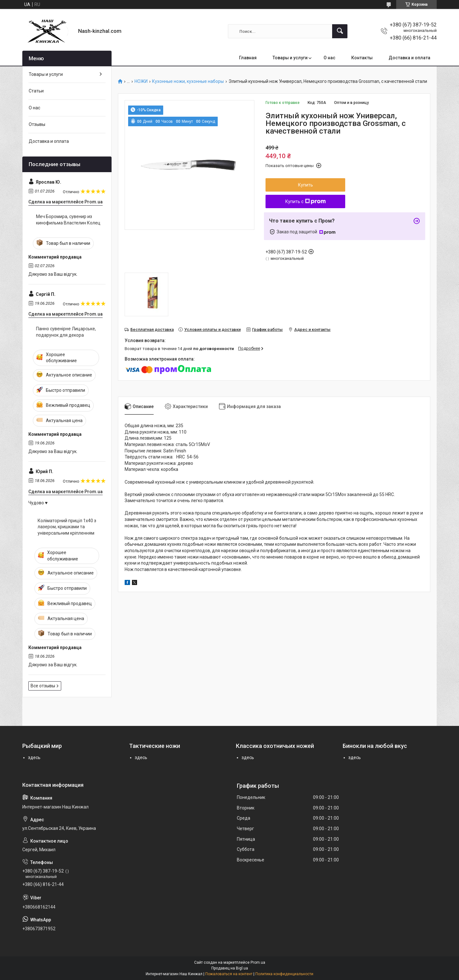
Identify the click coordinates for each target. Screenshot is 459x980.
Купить (306, 185)
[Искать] (340, 31)
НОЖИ (141, 81)
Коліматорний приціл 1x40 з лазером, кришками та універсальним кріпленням (67, 527)
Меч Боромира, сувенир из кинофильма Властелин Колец (68, 220)
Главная (248, 58)
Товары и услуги (290, 58)
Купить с (306, 201)
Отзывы (37, 124)
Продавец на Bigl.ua (230, 968)
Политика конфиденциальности (284, 974)
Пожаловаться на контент (229, 974)
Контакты (362, 58)
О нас (329, 58)
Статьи (36, 91)
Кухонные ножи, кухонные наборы (188, 81)
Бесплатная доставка (152, 329)
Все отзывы (43, 686)
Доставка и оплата (409, 58)
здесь (34, 757)
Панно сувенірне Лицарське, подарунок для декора (66, 332)
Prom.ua (258, 962)
